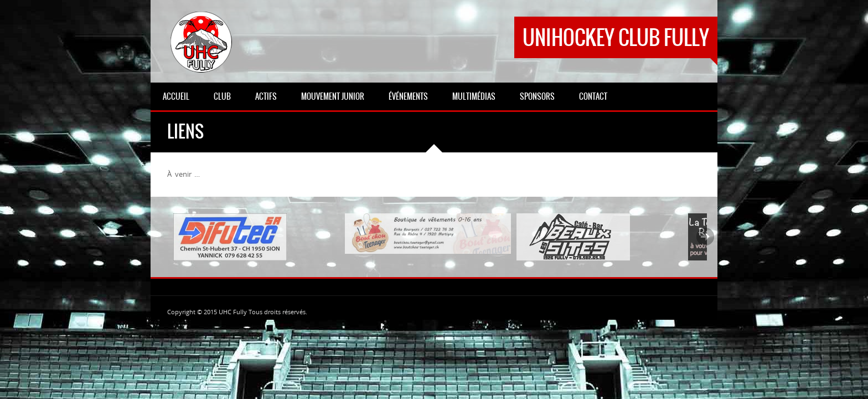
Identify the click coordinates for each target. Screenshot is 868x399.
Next (705, 237)
